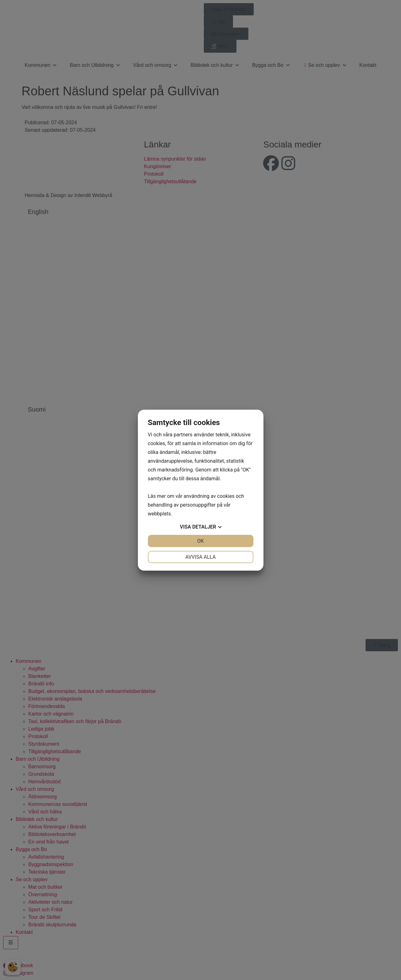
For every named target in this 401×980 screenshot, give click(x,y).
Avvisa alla (200, 557)
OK (200, 541)
